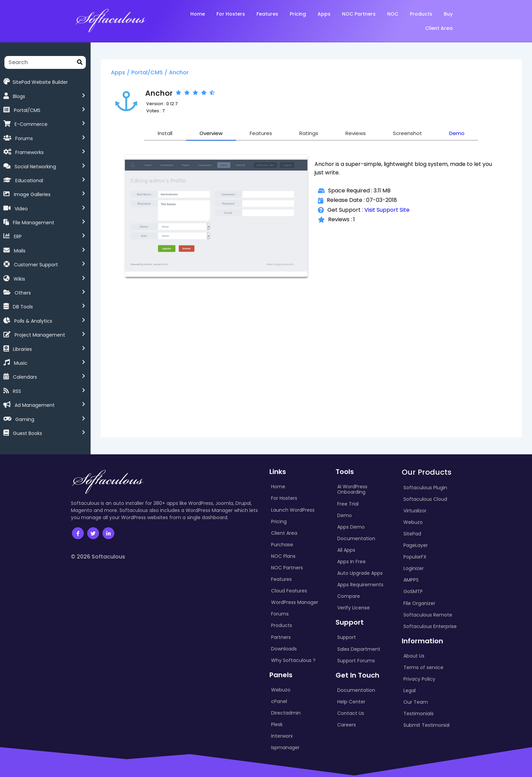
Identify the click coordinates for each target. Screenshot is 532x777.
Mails (20, 251)
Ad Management (35, 405)
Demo (457, 133)
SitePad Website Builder (36, 82)
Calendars (25, 377)
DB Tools (23, 307)
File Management (34, 223)
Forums (24, 138)
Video (21, 209)
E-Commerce (31, 124)
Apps (118, 72)
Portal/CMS (27, 110)
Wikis (19, 279)
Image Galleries (32, 194)
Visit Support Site (387, 210)
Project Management (40, 335)
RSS (17, 391)
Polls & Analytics (33, 321)
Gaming (25, 419)
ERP (18, 236)
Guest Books (27, 433)
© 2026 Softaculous (98, 557)
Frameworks (30, 152)
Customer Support (36, 265)
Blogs (19, 96)
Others (23, 293)
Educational (29, 181)
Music (21, 363)
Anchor (179, 72)
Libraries (22, 349)
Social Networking (35, 167)
